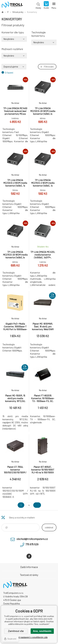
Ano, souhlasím (42, 631)
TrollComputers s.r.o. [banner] (12, 5)
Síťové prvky (18, 12)
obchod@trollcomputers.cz (32, 539)
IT (8, 12)
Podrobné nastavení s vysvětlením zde (29, 637)
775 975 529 (32, 544)
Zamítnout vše (16, 631)
